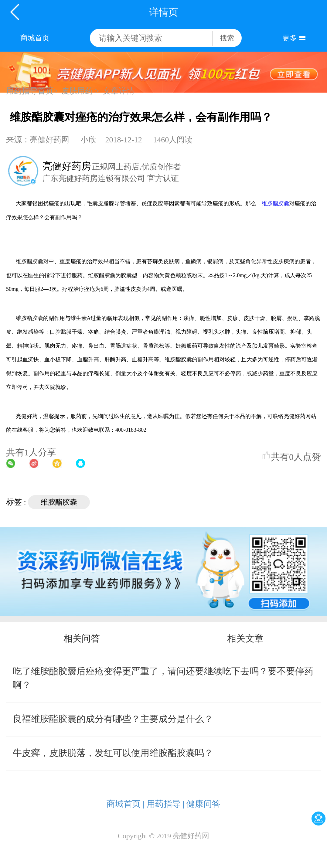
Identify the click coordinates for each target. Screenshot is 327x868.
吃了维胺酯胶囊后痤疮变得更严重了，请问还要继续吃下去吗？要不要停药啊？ (163, 678)
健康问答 (203, 804)
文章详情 (119, 91)
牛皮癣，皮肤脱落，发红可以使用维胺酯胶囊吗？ (113, 753)
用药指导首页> (32, 91)
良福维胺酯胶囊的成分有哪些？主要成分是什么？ (113, 719)
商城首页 (35, 38)
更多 (290, 38)
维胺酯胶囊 (275, 203)
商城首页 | (126, 804)
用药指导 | (166, 804)
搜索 (227, 38)
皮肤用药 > (80, 91)
